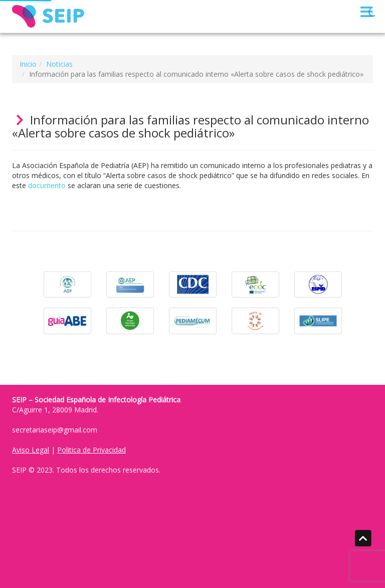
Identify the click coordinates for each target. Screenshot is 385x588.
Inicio (28, 64)
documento (47, 185)
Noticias (59, 64)
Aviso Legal (31, 450)
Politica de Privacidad (91, 450)
